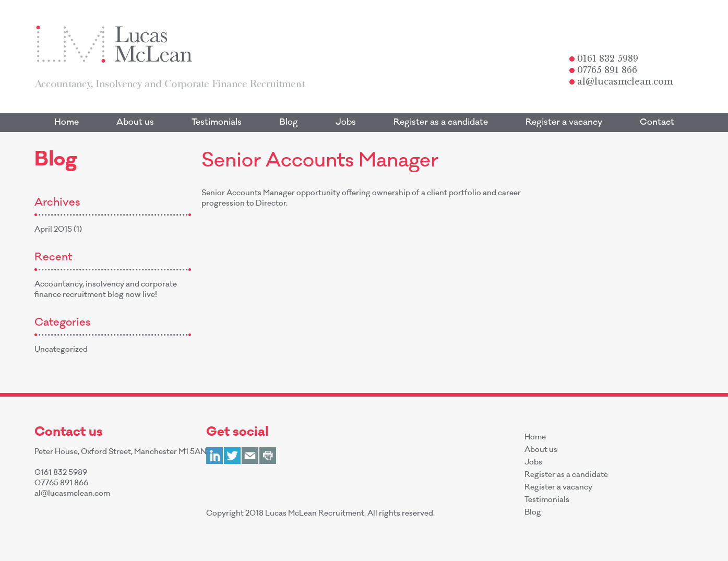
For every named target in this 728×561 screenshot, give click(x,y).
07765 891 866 (603, 70)
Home (67, 123)
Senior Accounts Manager (320, 162)
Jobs (346, 123)
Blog (289, 123)
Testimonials (217, 123)
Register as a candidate (441, 123)
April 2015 (53, 230)
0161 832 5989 (604, 58)
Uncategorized (61, 350)
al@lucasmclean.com (621, 81)
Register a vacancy (564, 123)
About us (135, 123)
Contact (657, 123)
